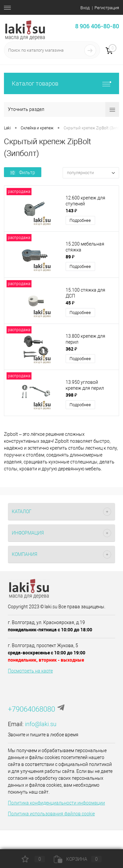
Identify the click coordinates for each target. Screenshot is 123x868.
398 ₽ (71, 395)
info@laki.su (41, 724)
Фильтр (23, 172)
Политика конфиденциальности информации (56, 803)
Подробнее (80, 220)
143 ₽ (71, 210)
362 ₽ (71, 349)
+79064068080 (31, 709)
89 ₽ (70, 257)
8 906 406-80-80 (97, 26)
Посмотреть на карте (30, 671)
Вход (85, 8)
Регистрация (107, 8)
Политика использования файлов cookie (51, 814)
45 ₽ (70, 303)
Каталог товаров (61, 83)
